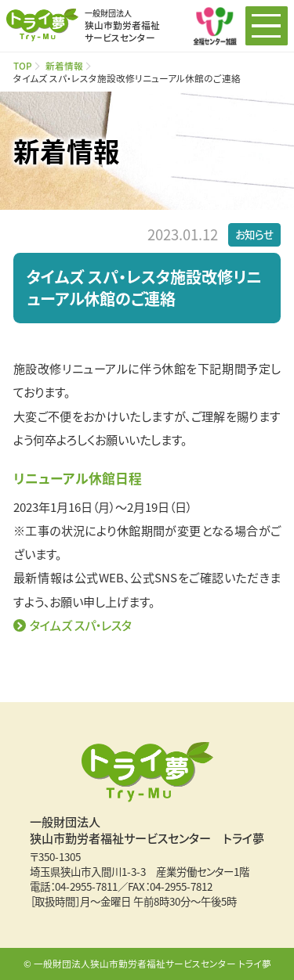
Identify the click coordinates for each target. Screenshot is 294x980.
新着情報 (64, 65)
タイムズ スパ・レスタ (81, 625)
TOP (23, 65)
